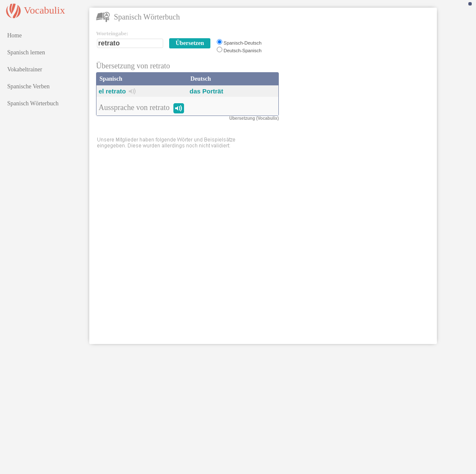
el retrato (112, 91)
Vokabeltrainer (25, 69)
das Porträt (206, 91)
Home (14, 35)
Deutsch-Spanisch (242, 51)
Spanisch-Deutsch (242, 43)
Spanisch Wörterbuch (33, 103)
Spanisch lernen (26, 52)
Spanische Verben (28, 86)
